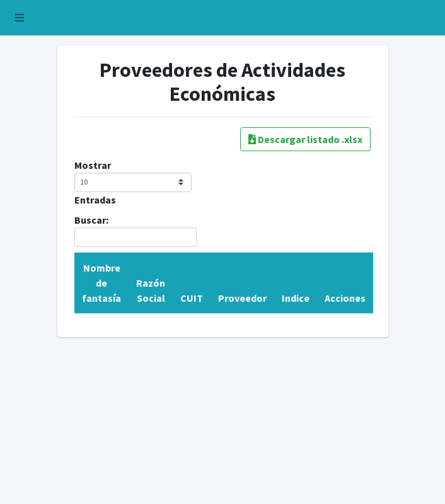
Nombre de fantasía (101, 283)
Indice (296, 298)
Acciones (345, 298)
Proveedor (242, 298)
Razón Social (151, 290)
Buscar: (136, 230)
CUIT (192, 298)
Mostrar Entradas (133, 182)
